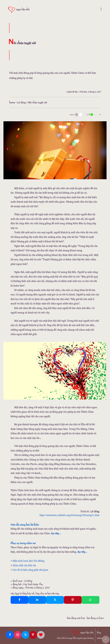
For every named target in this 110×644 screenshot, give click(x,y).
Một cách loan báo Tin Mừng (29, 561)
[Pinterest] (33, 635)
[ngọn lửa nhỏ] (19, 10)
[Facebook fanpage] (10, 635)
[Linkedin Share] (37, 600)
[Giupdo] (41, 635)
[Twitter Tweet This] (55, 600)
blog (99, 633)
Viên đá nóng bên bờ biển (25, 525)
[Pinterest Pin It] (73, 600)
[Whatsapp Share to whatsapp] (91, 600)
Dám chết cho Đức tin (24, 565)
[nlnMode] (94, 114)
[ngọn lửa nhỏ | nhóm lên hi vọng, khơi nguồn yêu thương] (75, 634)
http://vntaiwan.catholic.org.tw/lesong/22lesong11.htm (69, 515)
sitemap (100, 638)
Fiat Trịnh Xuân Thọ (33, 584)
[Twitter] (25, 635)
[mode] (77, 115)
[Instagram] (18, 635)
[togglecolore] (80, 115)
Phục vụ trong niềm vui (23, 543)
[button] (106, 640)
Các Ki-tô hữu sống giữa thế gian (30, 570)
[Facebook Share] (19, 600)
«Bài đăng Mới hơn (76, 618)
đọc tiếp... (56, 533)
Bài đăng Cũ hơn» (95, 618)
